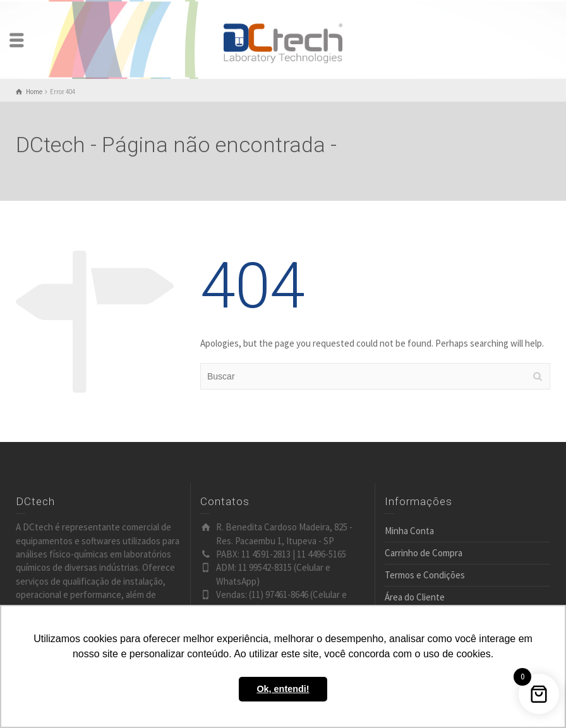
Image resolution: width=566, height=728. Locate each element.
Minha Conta (409, 531)
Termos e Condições (425, 575)
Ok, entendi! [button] (283, 689)
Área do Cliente (415, 597)
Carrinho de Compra (424, 553)
